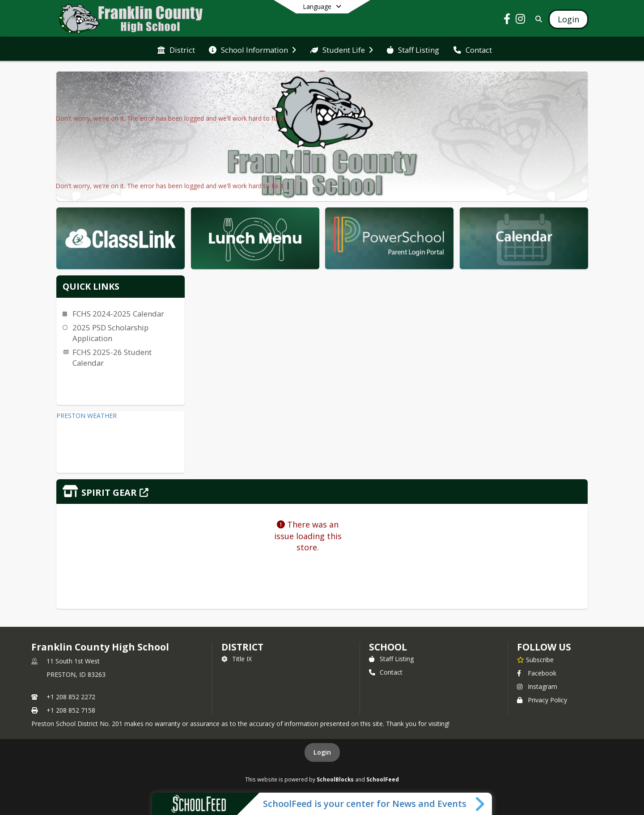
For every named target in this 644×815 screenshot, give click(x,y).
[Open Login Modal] (568, 19)
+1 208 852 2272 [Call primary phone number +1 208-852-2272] (71, 697)
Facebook (537, 673)
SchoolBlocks (335, 779)
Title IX (237, 659)
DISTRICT (242, 647)
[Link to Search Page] (537, 19)
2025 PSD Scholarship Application (110, 333)
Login (322, 752)
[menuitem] (176, 49)
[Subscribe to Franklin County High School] (535, 659)
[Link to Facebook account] (507, 20)
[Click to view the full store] (322, 492)
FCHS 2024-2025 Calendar (118, 314)
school (388, 647)
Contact (386, 672)
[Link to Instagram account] (521, 20)
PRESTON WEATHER (87, 416)
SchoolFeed (383, 779)
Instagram (537, 686)
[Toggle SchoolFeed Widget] (481, 804)
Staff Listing (391, 659)
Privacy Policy (542, 700)
